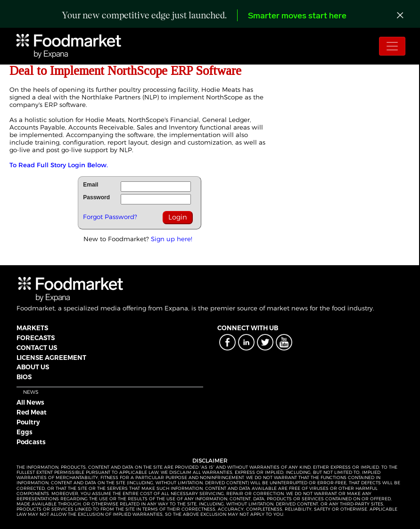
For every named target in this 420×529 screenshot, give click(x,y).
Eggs (25, 432)
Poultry (28, 422)
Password (96, 197)
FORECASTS (36, 338)
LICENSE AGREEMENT (51, 358)
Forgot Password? (110, 217)
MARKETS (32, 328)
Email (91, 185)
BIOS (24, 377)
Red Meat (32, 412)
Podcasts (31, 442)
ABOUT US (33, 367)
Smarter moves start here (297, 16)
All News (30, 402)
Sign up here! (172, 239)
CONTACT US (37, 348)
